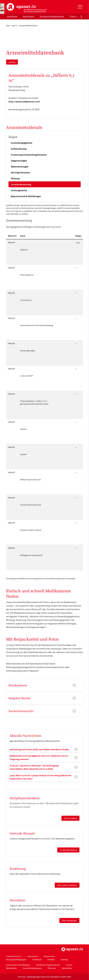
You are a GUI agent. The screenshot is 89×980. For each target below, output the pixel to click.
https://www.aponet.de (72, 949)
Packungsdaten (19, 190)
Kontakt (51, 960)
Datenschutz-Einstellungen (18, 965)
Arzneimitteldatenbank (52, 16)
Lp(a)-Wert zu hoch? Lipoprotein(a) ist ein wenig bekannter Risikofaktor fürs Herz (41, 777)
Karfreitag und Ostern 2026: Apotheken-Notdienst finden (39, 749)
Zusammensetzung (21, 184)
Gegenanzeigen (19, 161)
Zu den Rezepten (68, 850)
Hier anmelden (69, 920)
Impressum (33, 956)
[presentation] (81, 16)
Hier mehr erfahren (67, 885)
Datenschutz (49, 956)
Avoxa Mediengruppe (32, 968)
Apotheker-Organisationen (48, 965)
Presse (69, 965)
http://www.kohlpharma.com (24, 102)
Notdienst (12, 16)
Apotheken (29, 16)
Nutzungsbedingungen (16, 960)
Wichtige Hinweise (20, 172)
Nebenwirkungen (20, 167)
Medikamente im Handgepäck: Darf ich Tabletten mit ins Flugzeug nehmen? (39, 757)
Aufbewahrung (19, 149)
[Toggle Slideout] (80, 7)
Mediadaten (11, 968)
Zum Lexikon (70, 818)
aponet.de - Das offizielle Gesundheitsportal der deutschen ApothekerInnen (27, 8)
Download (37, 960)
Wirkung (15, 178)
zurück (12, 62)
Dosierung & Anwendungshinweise (29, 155)
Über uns (52, 968)
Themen (74, 16)
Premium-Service (14, 956)
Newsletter (67, 968)
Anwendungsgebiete (22, 143)
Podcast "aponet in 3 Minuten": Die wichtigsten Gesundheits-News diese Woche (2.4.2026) (34, 767)
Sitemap (64, 960)
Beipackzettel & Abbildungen (26, 196)
